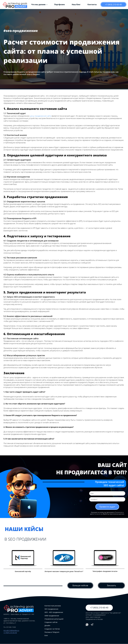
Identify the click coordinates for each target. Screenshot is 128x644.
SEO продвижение (51, 609)
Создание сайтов (51, 622)
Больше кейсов (80, 585)
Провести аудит (107, 507)
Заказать (111, 585)
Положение (119, 512)
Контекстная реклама (53, 606)
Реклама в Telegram (52, 632)
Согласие (97, 514)
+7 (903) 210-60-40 (113, 4)
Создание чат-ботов (52, 629)
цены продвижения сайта (41, 116)
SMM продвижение (52, 616)
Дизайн (47, 626)
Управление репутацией (54, 619)
